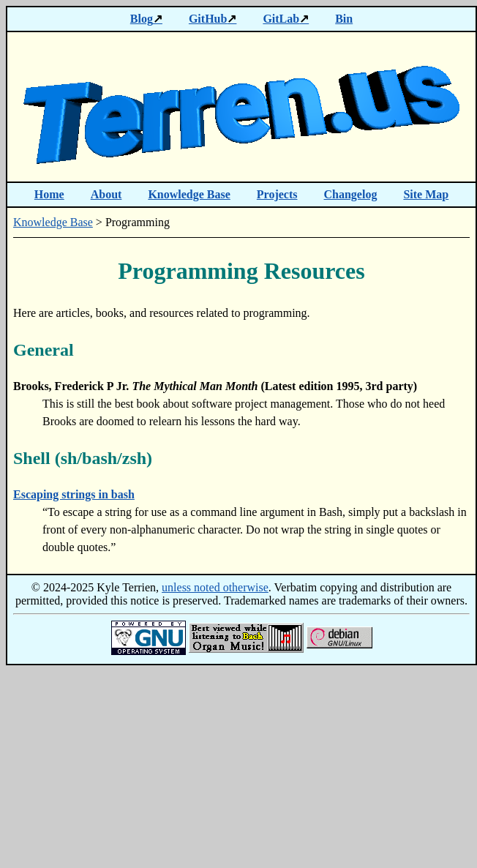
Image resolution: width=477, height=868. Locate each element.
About (106, 194)
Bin (344, 19)
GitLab (281, 19)
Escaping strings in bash (74, 494)
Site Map (426, 194)
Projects (277, 194)
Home (49, 194)
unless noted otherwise (215, 587)
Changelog (351, 194)
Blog (142, 19)
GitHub (208, 19)
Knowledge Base (189, 194)
